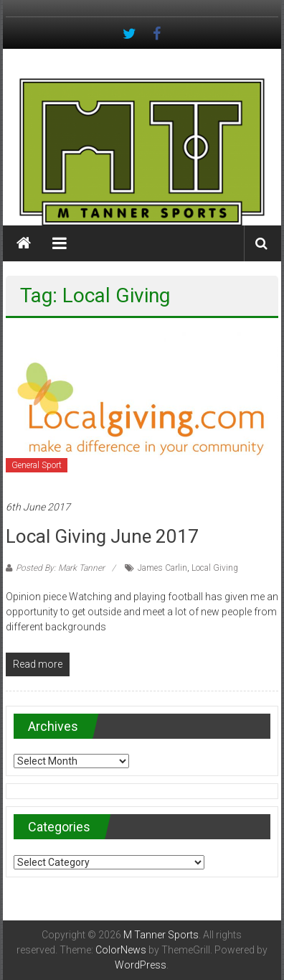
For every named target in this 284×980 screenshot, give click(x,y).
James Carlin (162, 568)
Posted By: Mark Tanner (60, 568)
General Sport (37, 465)
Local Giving (215, 568)
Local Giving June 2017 (102, 536)
